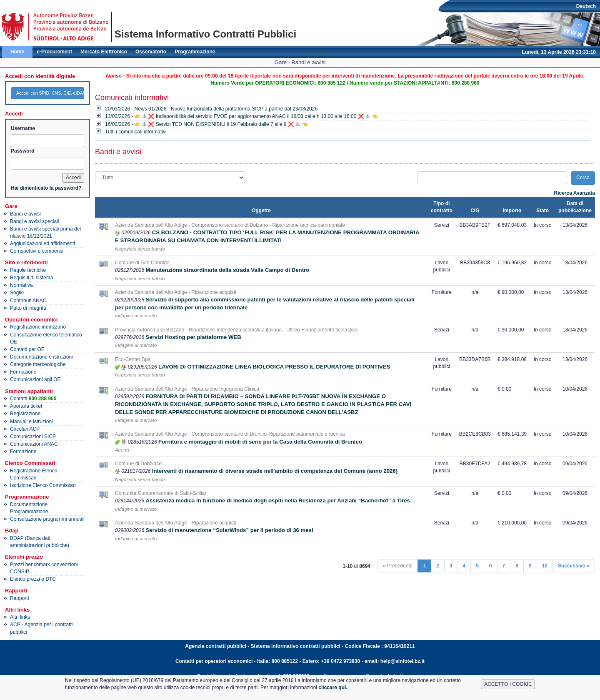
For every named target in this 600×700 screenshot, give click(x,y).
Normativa (21, 285)
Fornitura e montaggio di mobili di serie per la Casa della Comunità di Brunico (260, 442)
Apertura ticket (26, 406)
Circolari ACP (25, 429)
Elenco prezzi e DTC (33, 579)
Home (17, 52)
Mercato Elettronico (104, 52)
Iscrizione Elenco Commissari (43, 485)
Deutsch (586, 6)
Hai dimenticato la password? (46, 188)
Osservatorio (151, 52)
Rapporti (19, 598)
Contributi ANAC (28, 301)
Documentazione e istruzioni (41, 357)
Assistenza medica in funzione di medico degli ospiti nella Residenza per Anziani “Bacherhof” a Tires (278, 501)
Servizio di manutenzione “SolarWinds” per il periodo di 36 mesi (229, 530)
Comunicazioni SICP (33, 437)
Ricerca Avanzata (575, 193)
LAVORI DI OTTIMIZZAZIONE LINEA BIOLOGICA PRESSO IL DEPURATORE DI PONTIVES (274, 367)
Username (23, 128)
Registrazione (25, 414)
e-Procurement (54, 52)
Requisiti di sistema (31, 278)
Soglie (17, 293)
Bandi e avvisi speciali (34, 221)
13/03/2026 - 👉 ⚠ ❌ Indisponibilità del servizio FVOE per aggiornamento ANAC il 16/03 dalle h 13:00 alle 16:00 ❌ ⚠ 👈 (241, 116)
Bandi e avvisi (25, 214)
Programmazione (195, 52)
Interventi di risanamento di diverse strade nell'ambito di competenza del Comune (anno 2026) (275, 471)
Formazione (23, 372)
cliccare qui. (333, 687)
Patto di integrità (28, 308)
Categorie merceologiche (38, 364)
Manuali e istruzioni (31, 422)
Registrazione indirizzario (38, 327)
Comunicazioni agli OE (35, 379)
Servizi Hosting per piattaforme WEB (193, 337)
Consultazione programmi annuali (47, 519)
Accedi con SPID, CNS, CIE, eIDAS (50, 93)
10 (545, 566)
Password (23, 151)
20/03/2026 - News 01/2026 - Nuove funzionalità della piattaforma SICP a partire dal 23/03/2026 (211, 109)
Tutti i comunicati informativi (136, 132)
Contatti (33, 399)
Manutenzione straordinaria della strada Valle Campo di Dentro (227, 270)
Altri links (20, 617)
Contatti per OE (27, 349)
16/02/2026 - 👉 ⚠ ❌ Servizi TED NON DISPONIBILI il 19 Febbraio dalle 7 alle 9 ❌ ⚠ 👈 (206, 124)
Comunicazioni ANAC (34, 444)
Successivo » (574, 566)
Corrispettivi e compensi (37, 251)
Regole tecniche (28, 270)
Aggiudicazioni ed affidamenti (42, 243)
